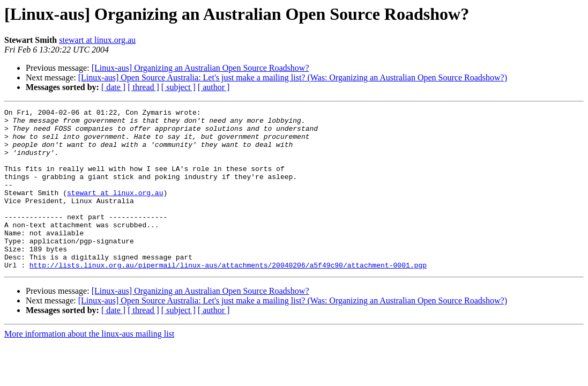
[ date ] (113, 87)
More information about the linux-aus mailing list (89, 366)
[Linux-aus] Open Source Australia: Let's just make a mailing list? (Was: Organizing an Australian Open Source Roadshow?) (293, 77)
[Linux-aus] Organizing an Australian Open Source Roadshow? (200, 68)
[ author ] (214, 87)
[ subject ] (178, 87)
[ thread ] (143, 87)
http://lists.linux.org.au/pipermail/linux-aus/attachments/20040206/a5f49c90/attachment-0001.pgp (228, 297)
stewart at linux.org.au (97, 40)
